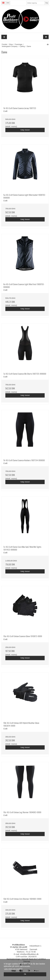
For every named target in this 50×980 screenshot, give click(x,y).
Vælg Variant (25, 130)
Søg (47, 3)
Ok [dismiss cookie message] (25, 974)
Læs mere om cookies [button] (13, 969)
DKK (8, 3)
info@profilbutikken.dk (29, 954)
